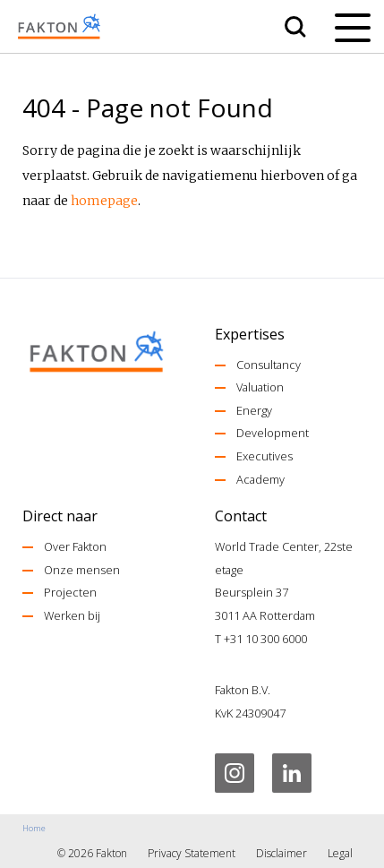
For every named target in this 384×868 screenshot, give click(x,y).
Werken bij (72, 615)
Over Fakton (75, 546)
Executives (265, 456)
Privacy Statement (192, 853)
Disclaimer (282, 853)
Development (273, 433)
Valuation (260, 387)
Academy (260, 479)
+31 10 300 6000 (265, 639)
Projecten (70, 592)
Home (34, 828)
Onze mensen (82, 570)
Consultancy (269, 365)
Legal (340, 853)
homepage (104, 201)
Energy (254, 410)
